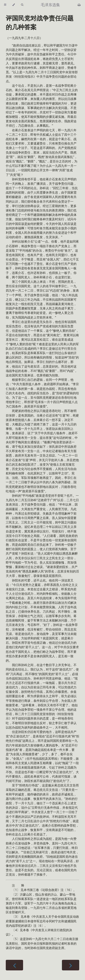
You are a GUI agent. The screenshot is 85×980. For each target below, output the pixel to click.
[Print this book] (79, 5)
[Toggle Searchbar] (22, 5)
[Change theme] (14, 5)
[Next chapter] (71, 965)
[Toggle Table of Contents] (5, 5)
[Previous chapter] (14, 965)
